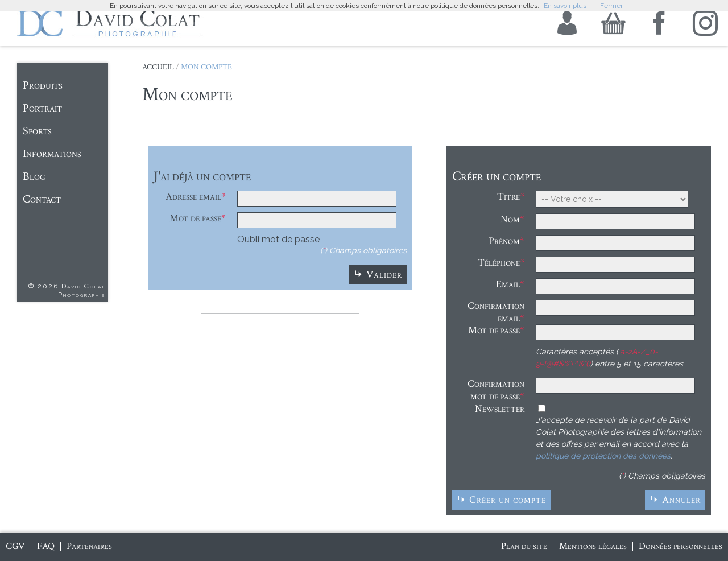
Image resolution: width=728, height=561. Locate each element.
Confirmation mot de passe (496, 390)
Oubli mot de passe (278, 239)
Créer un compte (508, 500)
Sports (37, 131)
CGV (15, 546)
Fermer (611, 6)
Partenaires (89, 546)
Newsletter (500, 409)
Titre (508, 197)
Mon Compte (206, 67)
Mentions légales (593, 546)
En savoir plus (565, 6)
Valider (384, 275)
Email (508, 284)
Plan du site (524, 546)
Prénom (504, 241)
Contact (42, 199)
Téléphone (499, 263)
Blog (34, 176)
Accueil (158, 67)
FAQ (46, 546)
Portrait (42, 108)
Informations (52, 154)
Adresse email (193, 197)
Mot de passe (195, 218)
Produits (43, 85)
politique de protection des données (603, 456)
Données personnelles (681, 546)
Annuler (681, 500)
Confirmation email (496, 312)
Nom (510, 219)
